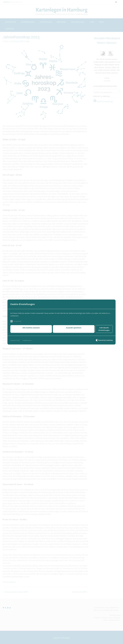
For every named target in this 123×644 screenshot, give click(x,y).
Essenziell (16, 322)
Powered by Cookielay (104, 339)
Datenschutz (15, 339)
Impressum (27, 339)
